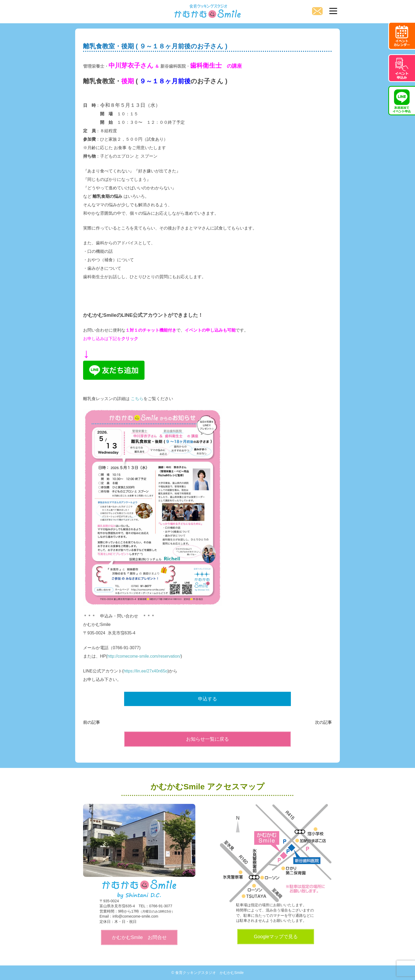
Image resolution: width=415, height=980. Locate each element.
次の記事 (323, 722)
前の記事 (92, 722)
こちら (137, 399)
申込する (207, 699)
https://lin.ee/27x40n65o (146, 671)
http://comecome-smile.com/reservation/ (145, 656)
